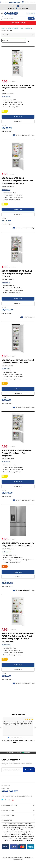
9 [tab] (20, 738)
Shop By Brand (13, 28)
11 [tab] (23, 738)
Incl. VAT (14, 6)
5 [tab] (13, 738)
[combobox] (18, 18)
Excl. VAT (22, 6)
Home (4, 28)
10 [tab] (21, 738)
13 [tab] (26, 738)
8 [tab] (18, 738)
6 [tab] (15, 738)
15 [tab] (29, 738)
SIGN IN (26, 8)
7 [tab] (17, 738)
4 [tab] (12, 738)
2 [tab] (9, 738)
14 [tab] (27, 738)
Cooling (28, 28)
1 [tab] (7, 738)
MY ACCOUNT (12, 8)
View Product (18, 121)
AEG (22, 28)
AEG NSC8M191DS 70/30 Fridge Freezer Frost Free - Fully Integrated (16, 453)
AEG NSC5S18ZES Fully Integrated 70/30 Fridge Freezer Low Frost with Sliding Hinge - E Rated (18, 636)
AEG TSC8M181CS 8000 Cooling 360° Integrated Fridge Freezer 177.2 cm (17, 273)
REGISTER (20, 8)
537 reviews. (18, 743)
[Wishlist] (27, 14)
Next (35, 728)
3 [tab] (10, 738)
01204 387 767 (16, 2)
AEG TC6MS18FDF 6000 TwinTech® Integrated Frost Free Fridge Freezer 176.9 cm (17, 181)
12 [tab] (24, 738)
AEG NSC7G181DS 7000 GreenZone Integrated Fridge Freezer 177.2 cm (18, 88)
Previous (1, 728)
